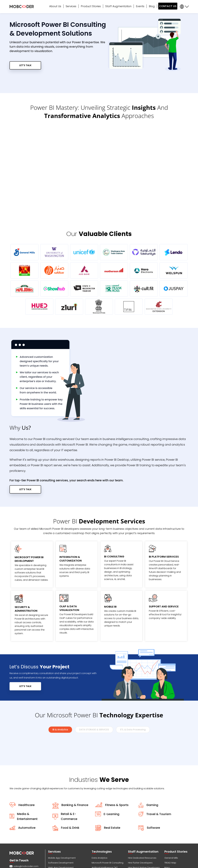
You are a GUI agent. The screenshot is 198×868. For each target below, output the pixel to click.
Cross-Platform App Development (67, 821)
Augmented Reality (102, 841)
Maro (167, 816)
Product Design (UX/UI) (60, 826)
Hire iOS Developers (139, 821)
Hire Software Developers (142, 850)
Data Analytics (100, 807)
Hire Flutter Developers (140, 811)
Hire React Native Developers (144, 816)
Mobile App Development (62, 807)
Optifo (168, 831)
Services (71, 6)
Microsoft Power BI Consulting (108, 811)
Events (140, 6)
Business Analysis (57, 841)
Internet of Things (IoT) (104, 821)
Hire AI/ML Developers (140, 826)
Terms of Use (119, 865)
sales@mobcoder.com (26, 815)
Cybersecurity (56, 855)
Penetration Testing (102, 845)
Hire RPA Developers (139, 845)
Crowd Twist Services (59, 850)
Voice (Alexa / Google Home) (64, 836)
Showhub (169, 826)
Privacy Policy (105, 865)
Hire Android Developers (141, 831)
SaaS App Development (105, 831)
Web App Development (61, 816)
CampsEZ (170, 836)
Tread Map (170, 841)
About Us (55, 6)
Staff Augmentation (118, 6)
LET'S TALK (25, 65)
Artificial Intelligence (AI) (105, 816)
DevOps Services (101, 836)
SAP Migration (99, 826)
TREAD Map (170, 811)
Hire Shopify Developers (141, 841)
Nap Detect (171, 845)
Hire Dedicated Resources (142, 807)
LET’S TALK (25, 635)
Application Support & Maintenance (67, 831)
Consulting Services (59, 845)
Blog (152, 6)
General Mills (171, 807)
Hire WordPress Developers (143, 836)
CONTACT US (168, 6)
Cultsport (169, 821)
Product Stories (91, 6)
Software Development (61, 811)
